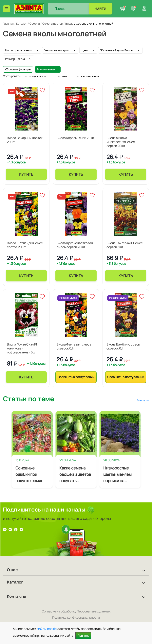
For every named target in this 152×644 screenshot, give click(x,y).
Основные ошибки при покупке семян (29, 474)
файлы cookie (47, 629)
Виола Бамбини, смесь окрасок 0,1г (123, 346)
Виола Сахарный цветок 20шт (25, 140)
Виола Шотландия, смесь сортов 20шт (26, 245)
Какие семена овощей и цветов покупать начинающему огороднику (75, 475)
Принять (83, 636)
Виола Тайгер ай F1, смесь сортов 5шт (125, 245)
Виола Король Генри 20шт (76, 138)
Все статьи (143, 400)
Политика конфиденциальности (76, 617)
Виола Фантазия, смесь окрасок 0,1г (74, 346)
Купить (26, 174)
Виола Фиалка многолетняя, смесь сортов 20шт (122, 142)
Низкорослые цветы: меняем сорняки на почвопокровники (120, 475)
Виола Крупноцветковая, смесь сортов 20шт (75, 245)
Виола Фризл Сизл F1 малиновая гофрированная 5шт (22, 348)
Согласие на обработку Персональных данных (76, 611)
